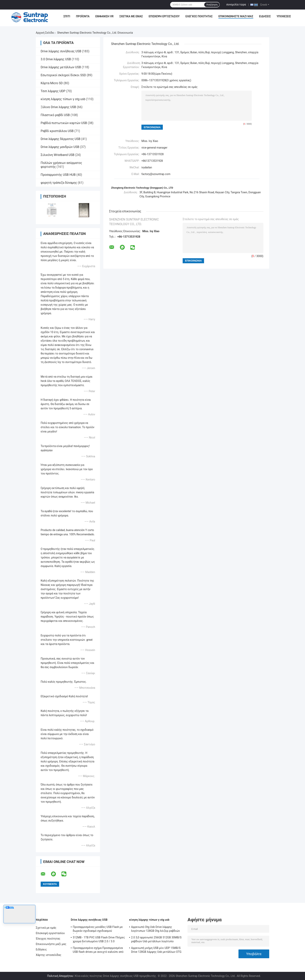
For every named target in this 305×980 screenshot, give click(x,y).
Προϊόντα (83, 16)
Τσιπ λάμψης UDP (53, 91)
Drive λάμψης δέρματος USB (60, 139)
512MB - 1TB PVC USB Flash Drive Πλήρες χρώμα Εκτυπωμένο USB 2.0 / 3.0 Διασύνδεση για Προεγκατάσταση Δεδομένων (99, 940)
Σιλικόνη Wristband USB (57, 155)
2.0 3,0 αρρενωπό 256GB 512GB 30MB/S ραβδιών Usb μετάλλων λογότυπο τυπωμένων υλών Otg (156, 940)
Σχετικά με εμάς (131, 16)
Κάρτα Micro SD (52, 83)
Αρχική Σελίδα (45, 33)
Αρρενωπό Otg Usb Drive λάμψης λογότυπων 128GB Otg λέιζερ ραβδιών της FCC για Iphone (156, 929)
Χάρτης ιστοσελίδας (49, 955)
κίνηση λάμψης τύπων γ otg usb (63, 99)
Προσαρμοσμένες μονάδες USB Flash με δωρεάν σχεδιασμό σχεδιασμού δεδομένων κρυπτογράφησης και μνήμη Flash (98, 929)
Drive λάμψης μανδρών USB (60, 147)
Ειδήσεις (265, 16)
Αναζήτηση (212, 5)
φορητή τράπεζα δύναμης (59, 183)
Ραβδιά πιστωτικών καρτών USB (64, 123)
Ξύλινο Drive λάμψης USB (58, 107)
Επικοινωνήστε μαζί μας (236, 16)
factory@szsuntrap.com (156, 174)
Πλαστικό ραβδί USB (55, 115)
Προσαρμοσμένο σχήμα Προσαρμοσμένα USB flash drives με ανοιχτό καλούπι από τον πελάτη (98, 950)
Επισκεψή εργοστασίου (164, 16)
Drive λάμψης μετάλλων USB (61, 67)
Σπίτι (67, 16)
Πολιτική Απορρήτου (60, 976)
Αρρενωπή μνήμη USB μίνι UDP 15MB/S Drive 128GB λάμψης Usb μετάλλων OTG (156, 950)
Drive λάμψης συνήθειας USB (61, 51)
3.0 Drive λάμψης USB (56, 59)
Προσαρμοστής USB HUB (58, 175)
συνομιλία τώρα (236, 4)
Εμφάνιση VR (104, 16)
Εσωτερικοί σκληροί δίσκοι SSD (63, 75)
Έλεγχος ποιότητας (199, 16)
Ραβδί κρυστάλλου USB (57, 131)
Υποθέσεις (284, 16)
